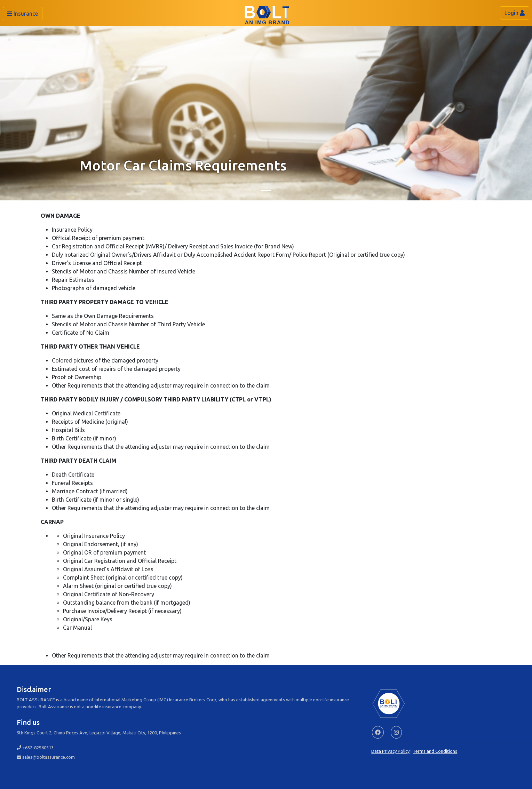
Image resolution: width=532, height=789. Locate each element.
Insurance (23, 14)
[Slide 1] (266, 191)
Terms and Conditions (435, 751)
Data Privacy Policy (390, 751)
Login (515, 13)
